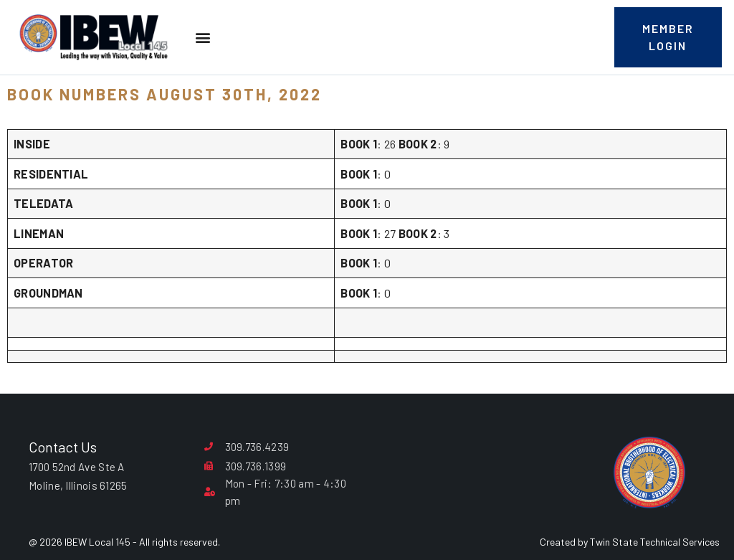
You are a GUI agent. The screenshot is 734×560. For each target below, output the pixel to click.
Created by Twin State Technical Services (630, 542)
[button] (202, 38)
